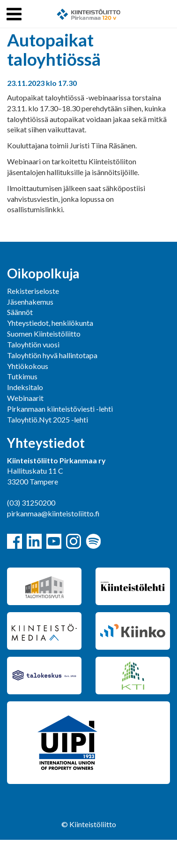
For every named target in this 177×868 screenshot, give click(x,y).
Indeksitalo (25, 387)
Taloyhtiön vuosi (33, 344)
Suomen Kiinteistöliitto (44, 334)
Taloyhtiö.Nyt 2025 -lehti (48, 419)
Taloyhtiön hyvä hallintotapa (52, 355)
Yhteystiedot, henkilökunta (50, 323)
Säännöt (20, 312)
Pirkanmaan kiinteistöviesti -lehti (60, 409)
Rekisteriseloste (33, 291)
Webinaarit (25, 398)
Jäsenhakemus (30, 302)
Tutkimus (22, 376)
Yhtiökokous (28, 366)
